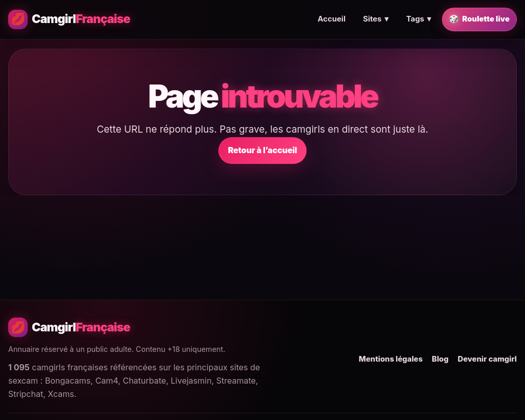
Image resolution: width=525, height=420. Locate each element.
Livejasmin (191, 381)
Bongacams (68, 381)
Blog (440, 359)
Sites (376, 19)
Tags (419, 19)
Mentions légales (391, 359)
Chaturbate (144, 381)
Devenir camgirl (487, 359)
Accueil (331, 19)
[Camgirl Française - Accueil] (69, 19)
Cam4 (107, 381)
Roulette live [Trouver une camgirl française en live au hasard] (479, 19)
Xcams (61, 394)
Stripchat (26, 394)
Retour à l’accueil (263, 150)
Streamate (236, 381)
